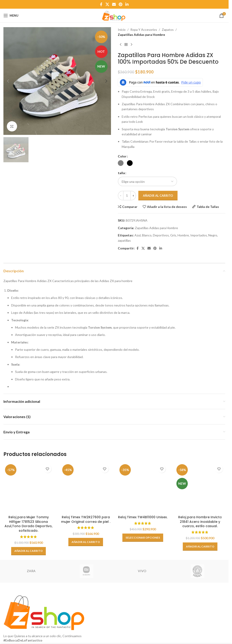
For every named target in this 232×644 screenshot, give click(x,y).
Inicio (122, 30)
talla (121, 173)
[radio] (121, 163)
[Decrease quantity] (121, 196)
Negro (213, 235)
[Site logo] (114, 15)
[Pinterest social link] (121, 4)
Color (122, 156)
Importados (199, 235)
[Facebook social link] (101, 4)
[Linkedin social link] (127, 4)
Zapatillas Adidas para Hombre (141, 35)
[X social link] (107, 4)
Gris (173, 235)
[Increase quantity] (133, 196)
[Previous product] (121, 45)
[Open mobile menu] (11, 16)
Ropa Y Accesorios (144, 30)
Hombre (183, 235)
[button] (8, 81)
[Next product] (131, 45)
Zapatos (168, 30)
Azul (138, 235)
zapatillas (124, 240)
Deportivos (161, 235)
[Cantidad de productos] (127, 196)
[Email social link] (114, 4)
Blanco (147, 235)
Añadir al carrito (158, 196)
